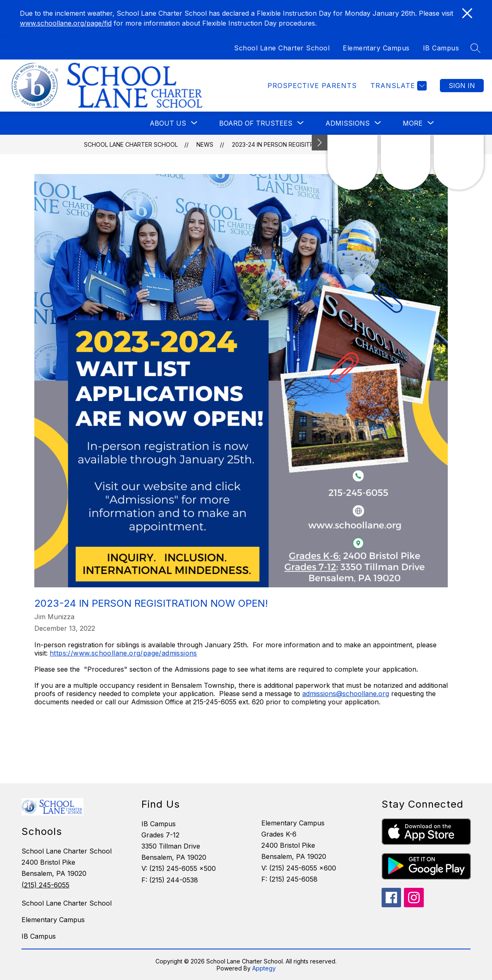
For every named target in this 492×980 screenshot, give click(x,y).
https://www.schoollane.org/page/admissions (123, 653)
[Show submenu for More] (413, 123)
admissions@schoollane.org (346, 694)
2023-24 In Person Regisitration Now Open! (299, 144)
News (205, 144)
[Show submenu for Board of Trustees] (256, 123)
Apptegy (264, 968)
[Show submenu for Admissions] (348, 123)
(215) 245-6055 (45, 885)
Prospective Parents (312, 86)
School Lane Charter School (282, 48)
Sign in (462, 86)
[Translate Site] (398, 86)
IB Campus (441, 48)
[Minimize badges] (320, 143)
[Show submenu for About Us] (168, 123)
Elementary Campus (376, 48)
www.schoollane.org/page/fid (66, 23)
